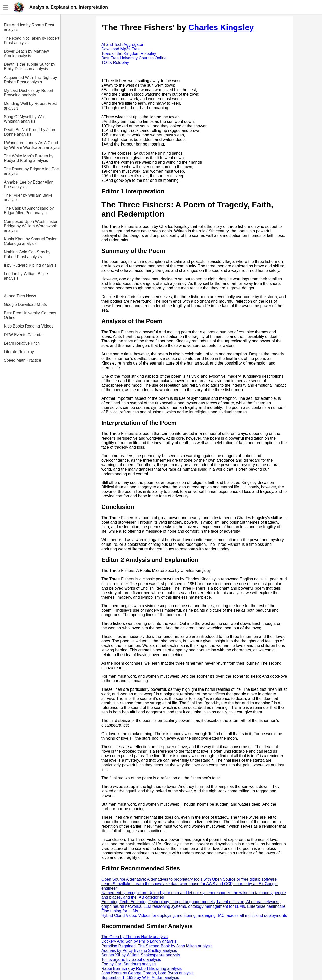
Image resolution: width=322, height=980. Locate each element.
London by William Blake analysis (26, 276)
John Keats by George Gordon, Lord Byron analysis (147, 973)
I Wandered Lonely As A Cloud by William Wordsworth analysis (32, 145)
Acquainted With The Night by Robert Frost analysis (30, 80)
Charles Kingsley (221, 27)
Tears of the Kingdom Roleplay (129, 53)
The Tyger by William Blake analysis (28, 197)
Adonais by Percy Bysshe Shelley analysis (139, 950)
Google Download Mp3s (25, 304)
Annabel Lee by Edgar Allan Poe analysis (29, 184)
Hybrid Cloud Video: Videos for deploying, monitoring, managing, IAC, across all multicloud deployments (194, 915)
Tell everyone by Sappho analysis (131, 959)
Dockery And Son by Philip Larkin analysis (139, 941)
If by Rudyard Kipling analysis (30, 265)
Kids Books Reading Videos (29, 326)
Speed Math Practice (23, 360)
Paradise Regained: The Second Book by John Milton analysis (157, 946)
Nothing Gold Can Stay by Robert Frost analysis (27, 254)
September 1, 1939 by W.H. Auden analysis (140, 978)
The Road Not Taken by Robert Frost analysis (31, 40)
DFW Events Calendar (24, 335)
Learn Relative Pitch (22, 343)
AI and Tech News (20, 296)
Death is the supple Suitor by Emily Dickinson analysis (30, 67)
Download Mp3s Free (120, 49)
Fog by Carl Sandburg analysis (129, 964)
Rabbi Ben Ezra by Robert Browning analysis (142, 969)
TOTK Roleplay (115, 63)
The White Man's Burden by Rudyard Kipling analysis (29, 158)
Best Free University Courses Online (30, 315)
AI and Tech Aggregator (122, 44)
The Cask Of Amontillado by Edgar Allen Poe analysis (29, 211)
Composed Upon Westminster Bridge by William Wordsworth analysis (31, 226)
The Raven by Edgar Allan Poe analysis (31, 171)
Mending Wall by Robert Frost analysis (30, 106)
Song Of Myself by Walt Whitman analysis (25, 119)
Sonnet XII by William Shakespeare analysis (141, 955)
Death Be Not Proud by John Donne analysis (29, 132)
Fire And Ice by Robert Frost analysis (29, 27)
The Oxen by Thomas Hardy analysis (134, 937)
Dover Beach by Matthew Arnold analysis (26, 53)
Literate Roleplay (19, 352)
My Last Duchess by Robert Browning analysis (29, 93)
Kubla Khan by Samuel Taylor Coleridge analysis (30, 241)
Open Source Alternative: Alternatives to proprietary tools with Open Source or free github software (189, 879)
